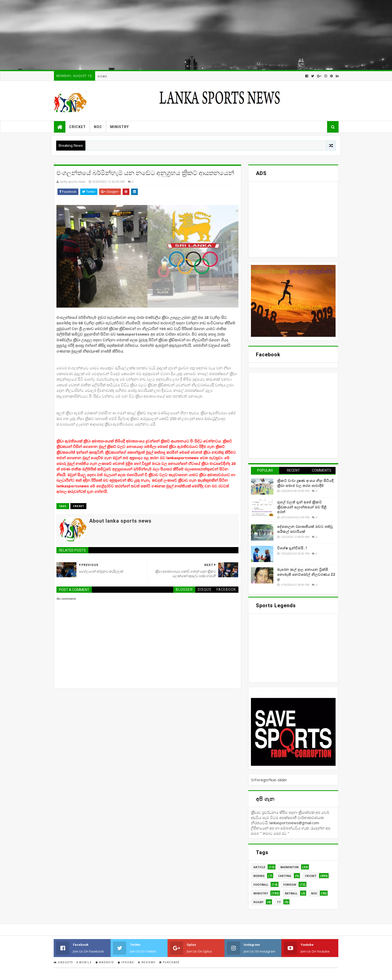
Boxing (259, 876)
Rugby (258, 902)
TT (279, 902)
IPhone (126, 962)
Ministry (119, 127)
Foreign (290, 884)
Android (105, 962)
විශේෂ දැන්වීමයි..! (292, 548)
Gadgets (63, 962)
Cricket (78, 127)
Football (261, 884)
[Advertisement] (150, 35)
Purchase (169, 962)
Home (102, 77)
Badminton (290, 867)
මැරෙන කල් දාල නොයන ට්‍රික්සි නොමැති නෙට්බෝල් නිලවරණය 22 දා (306, 574)
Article (259, 867)
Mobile (84, 962)
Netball (291, 893)
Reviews (147, 962)
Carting (285, 876)
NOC (98, 127)
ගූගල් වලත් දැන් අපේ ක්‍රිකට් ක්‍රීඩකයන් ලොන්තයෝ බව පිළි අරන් (302, 507)
